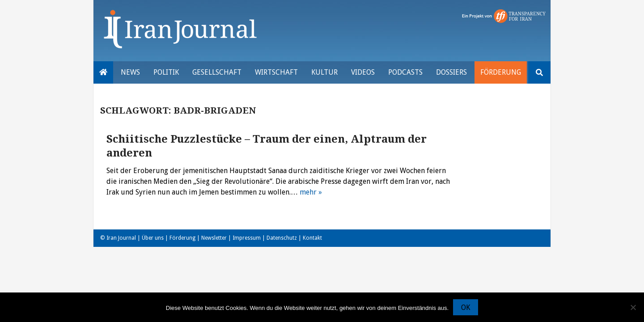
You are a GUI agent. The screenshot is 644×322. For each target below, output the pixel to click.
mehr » (311, 192)
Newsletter (214, 238)
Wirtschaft (276, 72)
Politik (166, 72)
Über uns (153, 238)
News (130, 72)
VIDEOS (363, 72)
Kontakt (312, 238)
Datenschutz (282, 238)
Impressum (247, 238)
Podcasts (405, 72)
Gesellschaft (217, 72)
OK (466, 307)
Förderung (501, 72)
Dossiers (451, 72)
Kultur (324, 72)
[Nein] (633, 307)
